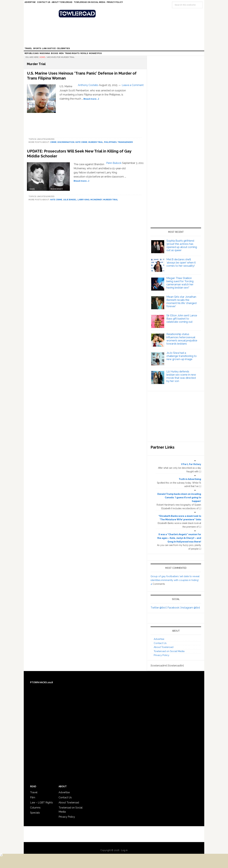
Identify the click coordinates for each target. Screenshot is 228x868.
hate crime (81, 142)
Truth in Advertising (190, 479)
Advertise (159, 639)
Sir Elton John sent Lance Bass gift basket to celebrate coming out (182, 319)
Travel (34, 792)
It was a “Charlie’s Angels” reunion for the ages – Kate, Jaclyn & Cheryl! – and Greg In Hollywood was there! (179, 538)
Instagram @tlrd (190, 608)
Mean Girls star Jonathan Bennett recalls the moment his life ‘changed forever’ (181, 301)
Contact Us (160, 643)
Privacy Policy (161, 655)
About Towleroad (164, 647)
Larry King (84, 200)
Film (33, 797)
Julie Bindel (70, 200)
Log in (124, 850)
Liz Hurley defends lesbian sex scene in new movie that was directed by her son (181, 376)
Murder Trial (96, 142)
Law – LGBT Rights (41, 803)
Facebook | (174, 608)
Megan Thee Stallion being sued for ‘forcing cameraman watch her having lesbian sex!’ (180, 283)
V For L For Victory (191, 464)
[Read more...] (91, 99)
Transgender (125, 142)
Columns (35, 808)
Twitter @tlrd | (159, 608)
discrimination (66, 142)
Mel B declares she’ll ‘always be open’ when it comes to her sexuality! (181, 263)
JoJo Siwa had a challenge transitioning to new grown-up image (182, 356)
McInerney (96, 200)
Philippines (110, 142)
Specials (35, 813)
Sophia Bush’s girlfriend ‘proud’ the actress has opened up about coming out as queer (182, 245)
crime (53, 142)
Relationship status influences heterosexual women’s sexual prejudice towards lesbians (182, 339)
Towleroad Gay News (115, 14)
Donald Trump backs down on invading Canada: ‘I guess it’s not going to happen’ (179, 498)
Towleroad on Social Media (169, 651)
